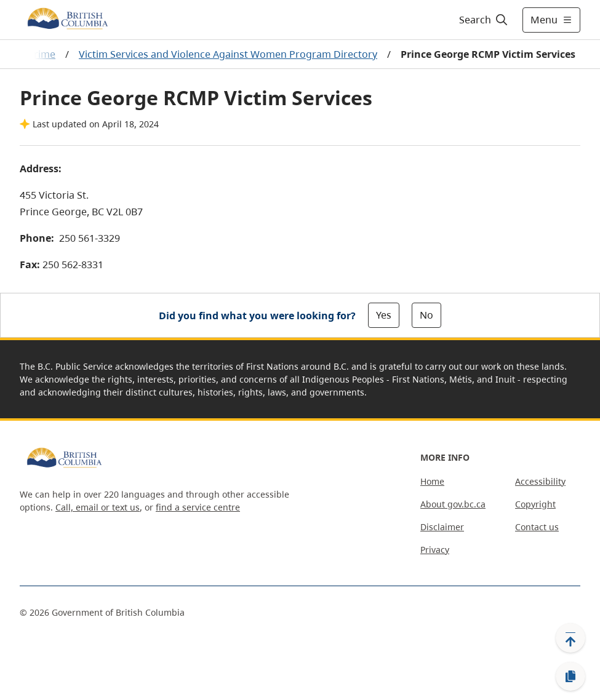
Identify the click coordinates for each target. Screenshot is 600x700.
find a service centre (198, 507)
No (426, 315)
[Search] (484, 20)
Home (432, 481)
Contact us (537, 527)
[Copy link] (570, 677)
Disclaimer (442, 527)
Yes (384, 315)
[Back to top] (570, 638)
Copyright (535, 504)
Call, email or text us (98, 507)
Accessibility (540, 481)
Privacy (435, 550)
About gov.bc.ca (453, 504)
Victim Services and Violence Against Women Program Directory (228, 54)
